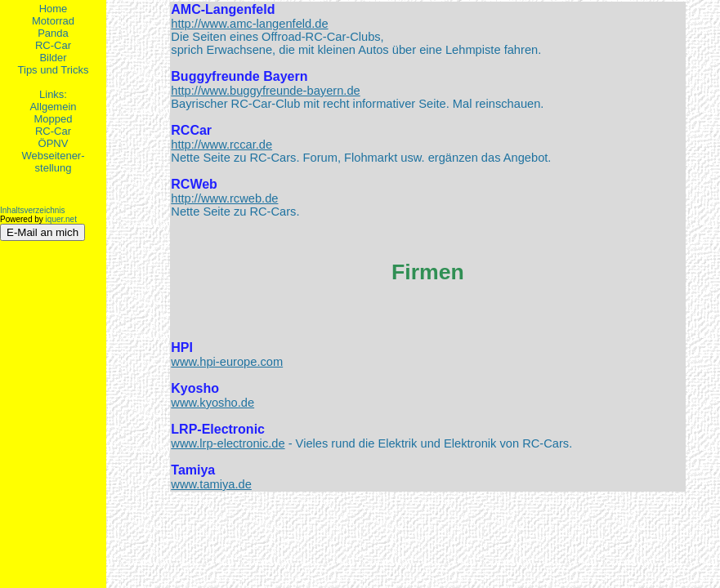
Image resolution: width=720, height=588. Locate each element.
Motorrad (53, 21)
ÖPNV (54, 143)
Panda (53, 33)
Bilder (53, 58)
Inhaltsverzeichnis (32, 210)
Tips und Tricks (54, 70)
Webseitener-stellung (53, 162)
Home (54, 9)
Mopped (54, 119)
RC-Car (53, 45)
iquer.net (61, 219)
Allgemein (53, 107)
